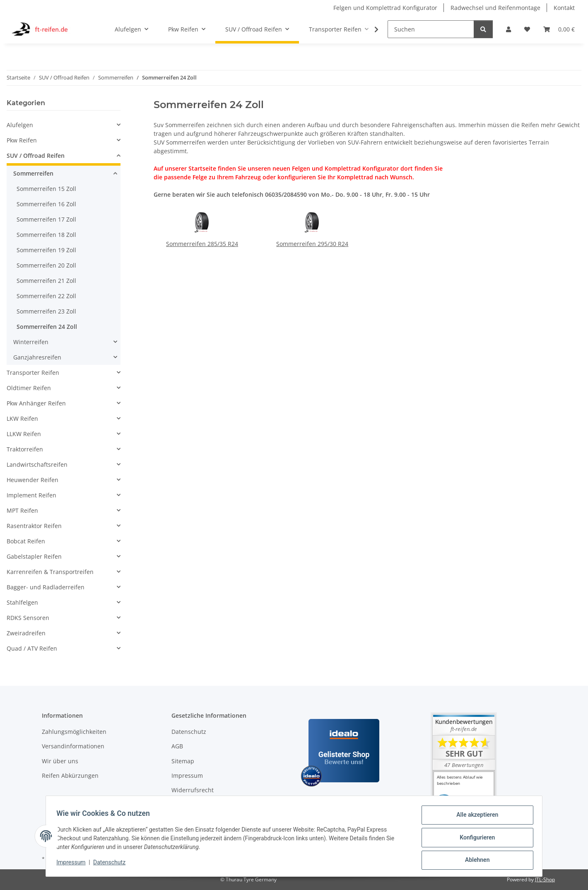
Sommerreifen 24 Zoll (47, 327)
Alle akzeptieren (474, 818)
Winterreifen (31, 342)
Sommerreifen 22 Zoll (46, 296)
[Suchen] (431, 29)
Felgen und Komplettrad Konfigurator (385, 8)
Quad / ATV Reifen (32, 648)
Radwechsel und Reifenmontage (495, 8)
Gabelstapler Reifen (34, 556)
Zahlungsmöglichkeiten (74, 732)
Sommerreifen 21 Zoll (46, 281)
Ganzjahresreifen (37, 357)
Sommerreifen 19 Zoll (46, 250)
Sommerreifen (33, 173)
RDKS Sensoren (28, 618)
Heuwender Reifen (33, 480)
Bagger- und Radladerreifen (46, 587)
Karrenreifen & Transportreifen (50, 572)
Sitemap (183, 761)
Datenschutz (112, 864)
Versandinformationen (73, 746)
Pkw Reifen (22, 140)
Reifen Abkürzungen (70, 775)
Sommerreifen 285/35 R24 (202, 244)
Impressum (74, 864)
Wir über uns (60, 761)
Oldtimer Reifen (29, 388)
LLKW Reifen (24, 434)
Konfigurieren (474, 839)
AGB (177, 746)
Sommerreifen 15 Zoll (46, 189)
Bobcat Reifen (26, 541)
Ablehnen (474, 861)
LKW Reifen (22, 418)
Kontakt (564, 8)
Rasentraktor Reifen (34, 526)
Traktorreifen (25, 449)
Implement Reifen (31, 495)
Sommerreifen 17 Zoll (46, 219)
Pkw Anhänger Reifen (36, 403)
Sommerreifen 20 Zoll (46, 265)
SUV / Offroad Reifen (36, 156)
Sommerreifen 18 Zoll (46, 235)
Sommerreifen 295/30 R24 (312, 244)
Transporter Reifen (33, 373)
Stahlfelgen (22, 602)
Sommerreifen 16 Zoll (46, 204)
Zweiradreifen (26, 633)
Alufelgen (20, 125)
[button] (508, 29)
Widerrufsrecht (193, 790)
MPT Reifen (22, 510)
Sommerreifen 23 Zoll (46, 311)
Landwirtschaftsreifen (37, 464)
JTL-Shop (545, 879)
